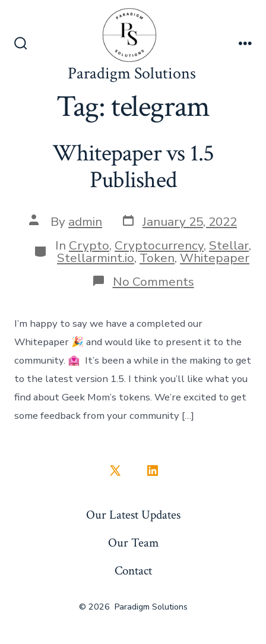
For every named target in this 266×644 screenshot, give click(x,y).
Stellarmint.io (96, 258)
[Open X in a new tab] (115, 471)
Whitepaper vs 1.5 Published (133, 167)
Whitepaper (215, 258)
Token (157, 258)
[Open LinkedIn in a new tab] (153, 471)
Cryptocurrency (159, 245)
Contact (133, 571)
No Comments (153, 282)
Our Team (133, 543)
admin (85, 222)
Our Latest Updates (133, 515)
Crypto (89, 245)
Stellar (229, 245)
